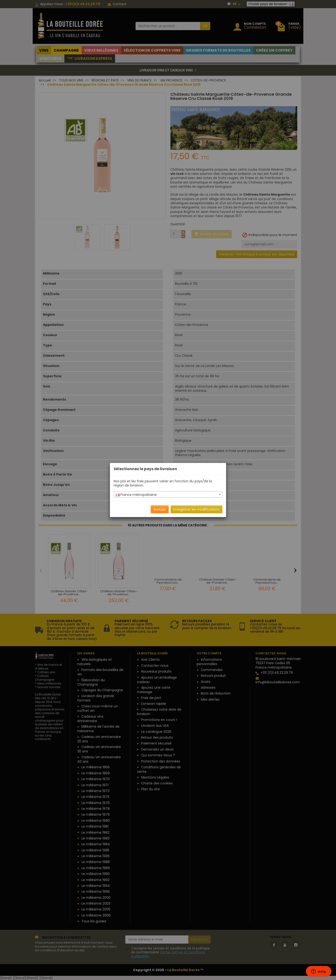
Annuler (160, 509)
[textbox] (168, 495)
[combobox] (168, 494)
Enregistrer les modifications (196, 509)
